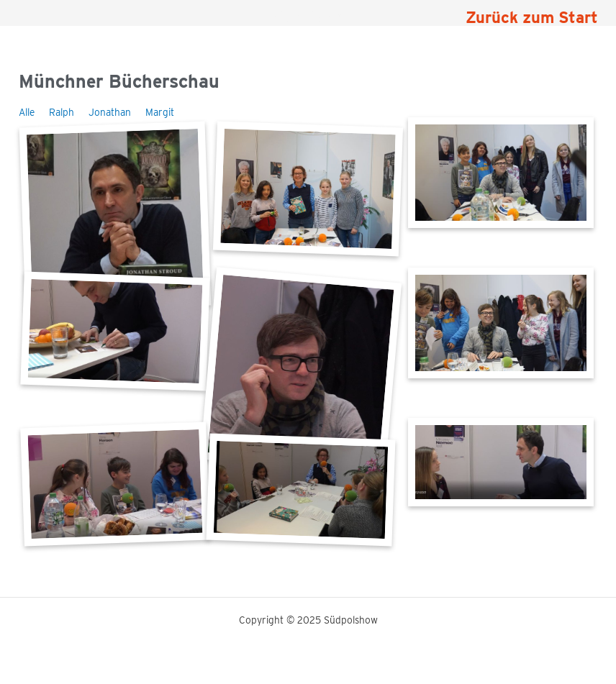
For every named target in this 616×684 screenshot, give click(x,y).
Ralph (62, 112)
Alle (27, 112)
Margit (160, 112)
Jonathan (110, 112)
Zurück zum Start (532, 17)
